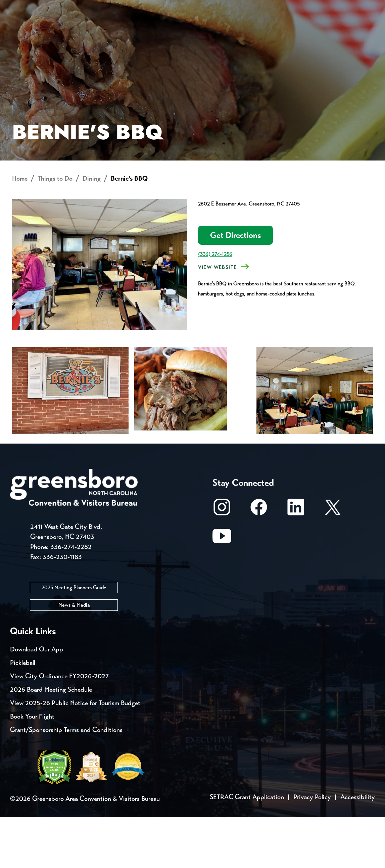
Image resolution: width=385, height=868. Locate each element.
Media (225, 7)
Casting (264, 7)
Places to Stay (67, 32)
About (23, 29)
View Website (218, 318)
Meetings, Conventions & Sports (284, 32)
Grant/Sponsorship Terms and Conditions (66, 781)
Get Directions (235, 286)
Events (23, 7)
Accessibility (358, 848)
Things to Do (201, 32)
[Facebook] (259, 561)
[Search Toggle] (366, 28)
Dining (92, 229)
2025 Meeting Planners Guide (74, 638)
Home (20, 229)
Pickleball (23, 713)
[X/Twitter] (333, 561)
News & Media (74, 656)
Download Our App (37, 700)
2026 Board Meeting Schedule (51, 740)
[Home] (145, 32)
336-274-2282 (71, 598)
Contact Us (120, 7)
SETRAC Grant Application (247, 848)
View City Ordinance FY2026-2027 (59, 727)
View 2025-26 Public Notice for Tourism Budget (75, 754)
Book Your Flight (32, 767)
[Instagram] (222, 561)
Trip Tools (67, 7)
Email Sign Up (177, 7)
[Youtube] (222, 590)
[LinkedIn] (296, 561)
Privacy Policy (312, 848)
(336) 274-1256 (215, 305)
